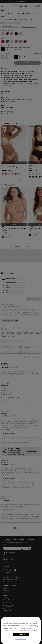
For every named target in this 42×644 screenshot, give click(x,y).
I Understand (21, 634)
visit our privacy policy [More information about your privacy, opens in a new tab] (32, 630)
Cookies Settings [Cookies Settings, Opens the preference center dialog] (21, 639)
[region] (21, 630)
